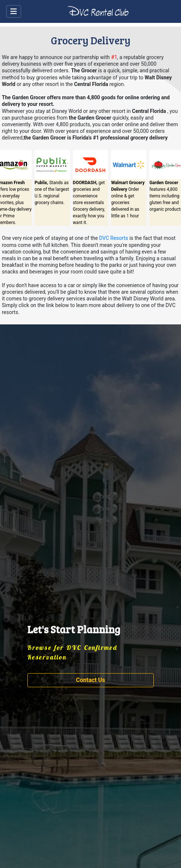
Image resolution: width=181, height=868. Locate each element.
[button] (91, 681)
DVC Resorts (114, 238)
